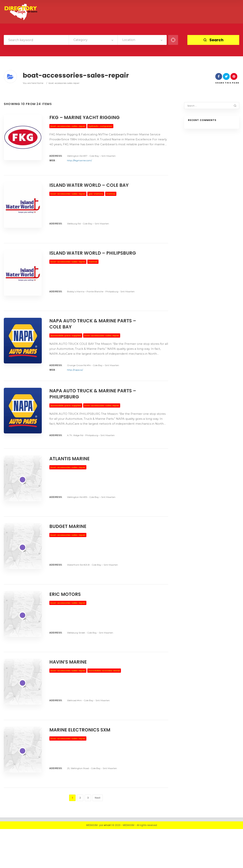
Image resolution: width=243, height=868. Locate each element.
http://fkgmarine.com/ (79, 160)
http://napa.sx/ (75, 382)
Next (98, 837)
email (107, 864)
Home (40, 83)
